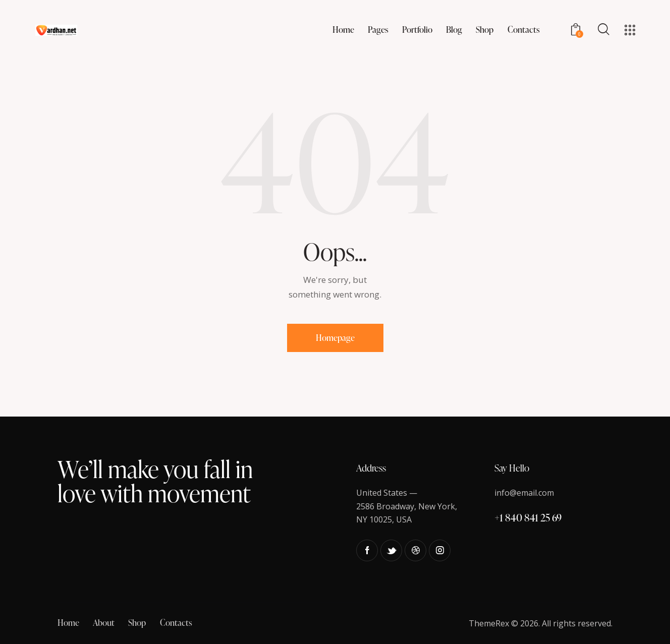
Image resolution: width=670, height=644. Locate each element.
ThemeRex (489, 623)
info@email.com (524, 493)
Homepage (335, 338)
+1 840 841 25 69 (528, 517)
